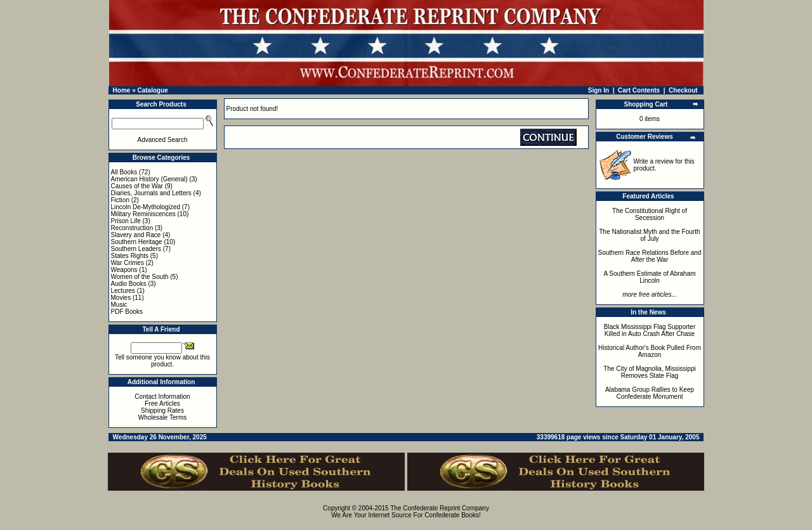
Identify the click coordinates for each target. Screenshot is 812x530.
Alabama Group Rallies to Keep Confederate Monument (650, 393)
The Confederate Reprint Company (440, 508)
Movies (121, 298)
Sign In (599, 90)
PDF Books (127, 312)
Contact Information (162, 397)
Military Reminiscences (143, 214)
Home (122, 90)
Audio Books (129, 284)
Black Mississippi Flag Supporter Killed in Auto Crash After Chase (650, 330)
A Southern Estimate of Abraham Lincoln (649, 277)
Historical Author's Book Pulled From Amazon (650, 351)
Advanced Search (163, 140)
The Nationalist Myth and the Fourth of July (650, 235)
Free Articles (162, 404)
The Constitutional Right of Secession (650, 214)
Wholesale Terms (163, 417)
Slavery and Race (136, 235)
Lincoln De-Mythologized (146, 207)
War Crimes (128, 263)
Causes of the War (137, 186)
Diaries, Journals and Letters (151, 193)
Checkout (683, 90)
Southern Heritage (137, 242)
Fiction (120, 200)
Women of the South (140, 277)
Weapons (124, 270)
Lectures (123, 291)
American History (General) (149, 179)
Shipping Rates (162, 410)
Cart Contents (639, 90)
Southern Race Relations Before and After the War (650, 256)
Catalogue (152, 90)
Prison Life (126, 221)
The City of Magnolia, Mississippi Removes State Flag (650, 372)
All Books (124, 172)
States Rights (130, 256)
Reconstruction (132, 228)
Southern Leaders (136, 249)
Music (119, 305)
